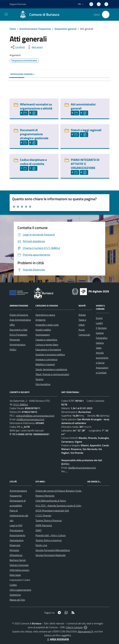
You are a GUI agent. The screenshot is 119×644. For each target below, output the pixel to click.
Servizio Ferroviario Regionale (51, 555)
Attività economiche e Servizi (102, 358)
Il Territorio (101, 328)
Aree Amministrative (20, 320)
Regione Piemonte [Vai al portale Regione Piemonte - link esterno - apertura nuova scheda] (18, 4)
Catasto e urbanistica (46, 340)
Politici (13, 349)
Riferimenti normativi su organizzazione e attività (36, 106)
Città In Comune (74, 627)
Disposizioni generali (66, 29)
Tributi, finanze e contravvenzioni (52, 374)
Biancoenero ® (85, 631)
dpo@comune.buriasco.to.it (82, 468)
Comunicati (84, 335)
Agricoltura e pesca (45, 315)
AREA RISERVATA (58, 639)
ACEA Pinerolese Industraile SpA (52, 511)
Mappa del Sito (17, 600)
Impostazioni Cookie (20, 580)
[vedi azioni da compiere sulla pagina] (35, 47)
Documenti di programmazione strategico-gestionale (34, 134)
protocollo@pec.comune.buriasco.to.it (35, 416)
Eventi (99, 318)
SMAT (39, 530)
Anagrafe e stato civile (47, 325)
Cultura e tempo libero (47, 345)
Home (13, 29)
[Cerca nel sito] (106, 15)
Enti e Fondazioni (18, 335)
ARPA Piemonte (44, 525)
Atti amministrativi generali (83, 106)
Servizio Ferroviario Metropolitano (53, 550)
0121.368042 (21, 404)
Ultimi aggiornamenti (20, 590)
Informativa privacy (20, 570)
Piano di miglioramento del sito (19, 515)
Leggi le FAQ (16, 525)
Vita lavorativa (43, 384)
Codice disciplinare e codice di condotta (33, 162)
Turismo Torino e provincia (48, 540)
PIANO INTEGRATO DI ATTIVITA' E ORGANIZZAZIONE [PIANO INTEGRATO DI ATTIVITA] (85, 164)
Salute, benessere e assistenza (51, 369)
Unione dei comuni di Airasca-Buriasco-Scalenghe (61, 491)
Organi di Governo (19, 315)
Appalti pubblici (43, 330)
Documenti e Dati (19, 330)
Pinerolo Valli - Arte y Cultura (51, 535)
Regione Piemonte (45, 496)
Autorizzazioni (43, 335)
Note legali (15, 575)
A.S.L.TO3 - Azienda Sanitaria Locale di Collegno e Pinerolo (66, 506)
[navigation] (6, 14)
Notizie (82, 315)
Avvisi (82, 330)
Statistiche (15, 595)
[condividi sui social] (18, 47)
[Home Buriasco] (38, 15)
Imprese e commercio (46, 359)
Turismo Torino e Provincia (49, 520)
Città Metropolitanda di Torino (51, 501)
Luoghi (99, 323)
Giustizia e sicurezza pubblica (50, 354)
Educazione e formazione (48, 349)
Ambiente (41, 320)
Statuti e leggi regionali (86, 130)
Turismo (39, 379)
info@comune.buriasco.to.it (30, 419)
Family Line (41, 545)
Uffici (12, 325)
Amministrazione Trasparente (35, 29)
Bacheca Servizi (18, 560)
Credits (13, 585)
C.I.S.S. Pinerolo (43, 515)
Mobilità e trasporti (45, 364)
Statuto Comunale (19, 565)
